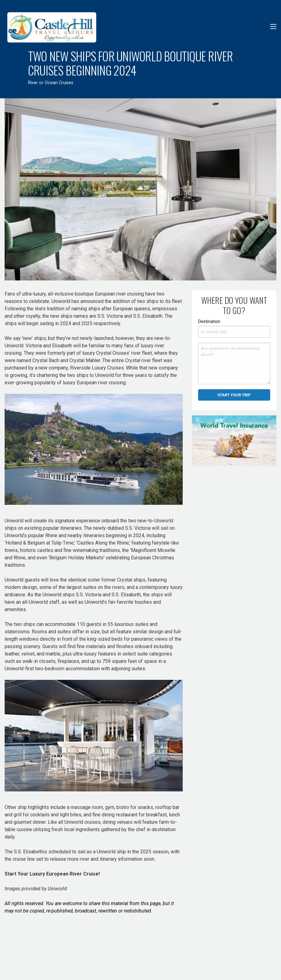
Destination (209, 321)
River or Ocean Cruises (51, 83)
